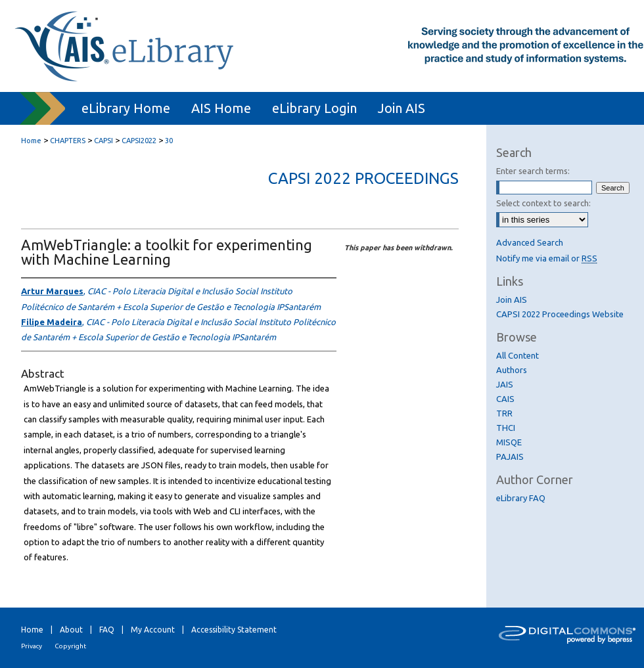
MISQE (509, 442)
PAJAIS (510, 456)
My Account (153, 630)
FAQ (107, 630)
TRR (504, 413)
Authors (512, 370)
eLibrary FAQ (521, 498)
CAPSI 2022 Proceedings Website (560, 314)
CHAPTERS (68, 141)
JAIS (505, 384)
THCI (506, 428)
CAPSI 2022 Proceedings (363, 178)
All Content (517, 355)
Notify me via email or (547, 258)
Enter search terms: (533, 171)
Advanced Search (530, 242)
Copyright (70, 646)
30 (169, 141)
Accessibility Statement (234, 630)
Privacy (32, 646)
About (71, 630)
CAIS (505, 399)
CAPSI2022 (139, 141)
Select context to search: (543, 203)
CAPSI (103, 141)
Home (31, 141)
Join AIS (512, 300)
